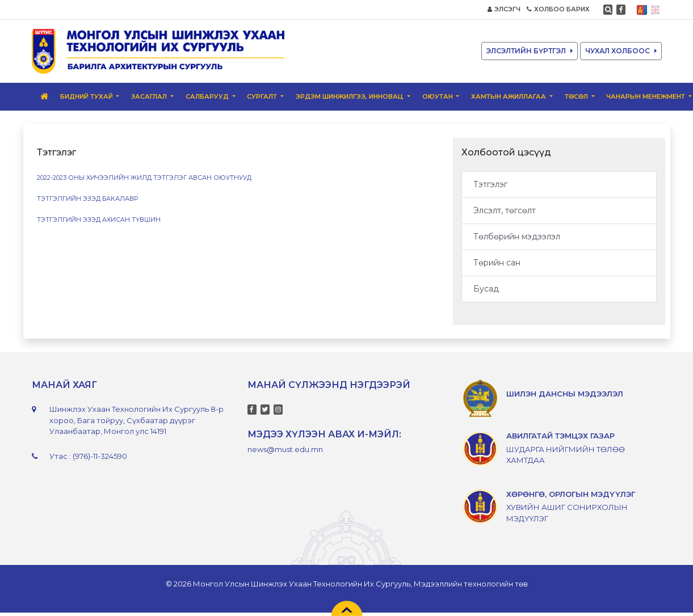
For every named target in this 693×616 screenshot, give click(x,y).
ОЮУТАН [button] (438, 96)
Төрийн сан (497, 263)
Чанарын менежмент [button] (646, 96)
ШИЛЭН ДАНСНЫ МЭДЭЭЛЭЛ (565, 394)
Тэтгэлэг (490, 184)
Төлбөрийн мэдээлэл (517, 237)
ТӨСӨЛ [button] (577, 96)
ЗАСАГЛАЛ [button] (150, 96)
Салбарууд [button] (208, 96)
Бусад (486, 289)
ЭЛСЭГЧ (504, 9)
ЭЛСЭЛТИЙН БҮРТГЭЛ (530, 51)
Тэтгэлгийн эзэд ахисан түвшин (99, 220)
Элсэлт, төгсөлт (505, 210)
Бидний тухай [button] (87, 96)
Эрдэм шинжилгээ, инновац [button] (350, 96)
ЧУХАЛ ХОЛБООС (621, 51)
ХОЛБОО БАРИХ (558, 9)
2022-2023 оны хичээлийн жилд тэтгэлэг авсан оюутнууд (145, 178)
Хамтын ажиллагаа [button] (509, 96)
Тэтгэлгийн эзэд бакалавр (87, 199)
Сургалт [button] (263, 96)
